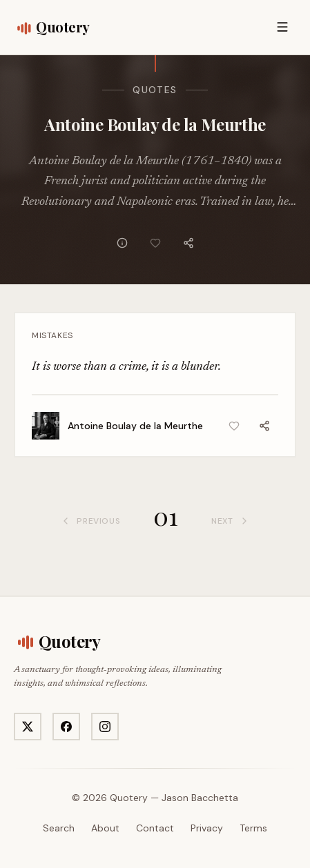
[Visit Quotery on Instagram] (105, 727)
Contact (155, 828)
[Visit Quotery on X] (28, 727)
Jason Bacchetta (200, 798)
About (105, 828)
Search (59, 828)
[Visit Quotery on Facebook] (66, 727)
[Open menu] (282, 27)
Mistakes (52, 335)
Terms (253, 828)
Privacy (207, 828)
